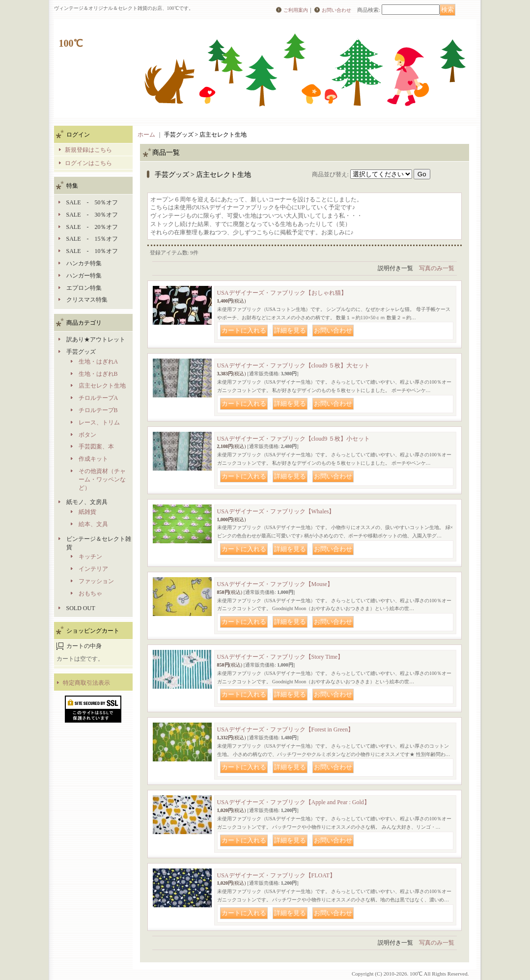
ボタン (87, 435)
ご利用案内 (296, 10)
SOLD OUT (81, 608)
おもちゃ (90, 593)
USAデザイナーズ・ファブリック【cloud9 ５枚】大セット (294, 365)
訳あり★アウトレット (96, 339)
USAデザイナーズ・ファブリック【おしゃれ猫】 (282, 293)
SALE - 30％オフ (92, 215)
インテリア (93, 569)
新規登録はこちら (88, 150)
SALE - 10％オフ (92, 251)
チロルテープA (98, 398)
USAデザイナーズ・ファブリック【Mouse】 (275, 584)
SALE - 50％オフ (92, 202)
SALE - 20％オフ (92, 227)
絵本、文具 (93, 524)
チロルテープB (98, 410)
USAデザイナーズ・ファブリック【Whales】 (276, 511)
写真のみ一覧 (437, 268)
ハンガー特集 (84, 276)
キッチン (90, 557)
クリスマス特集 (87, 300)
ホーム (146, 135)
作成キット (93, 459)
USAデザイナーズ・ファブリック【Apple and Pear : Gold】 (293, 802)
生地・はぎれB (98, 374)
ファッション (96, 581)
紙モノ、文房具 (87, 502)
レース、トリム (99, 422)
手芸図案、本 (96, 447)
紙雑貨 (87, 512)
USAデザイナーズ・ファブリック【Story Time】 (280, 657)
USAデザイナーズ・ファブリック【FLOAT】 (276, 875)
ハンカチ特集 (84, 263)
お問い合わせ (336, 10)
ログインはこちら (88, 163)
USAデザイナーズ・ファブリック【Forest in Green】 (286, 729)
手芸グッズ (81, 352)
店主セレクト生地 (102, 386)
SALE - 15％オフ (92, 239)
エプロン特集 (84, 288)
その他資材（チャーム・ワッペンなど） (102, 479)
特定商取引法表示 (86, 683)
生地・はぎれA (98, 362)
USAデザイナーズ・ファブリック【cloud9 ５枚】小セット (294, 439)
